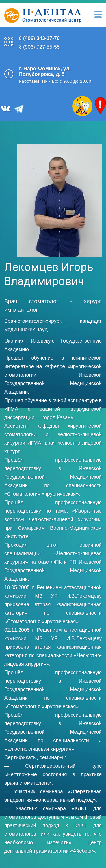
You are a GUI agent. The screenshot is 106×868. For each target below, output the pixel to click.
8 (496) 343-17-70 (39, 38)
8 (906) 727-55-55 (39, 47)
